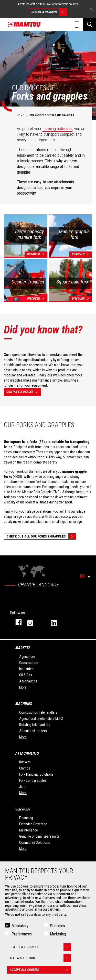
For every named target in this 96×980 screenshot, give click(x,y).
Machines (24, 704)
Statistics (57, 926)
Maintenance (29, 830)
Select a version (49, 12)
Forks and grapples (33, 781)
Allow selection (40, 958)
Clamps (25, 768)
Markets (23, 648)
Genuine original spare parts (39, 836)
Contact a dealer (24, 392)
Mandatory (20, 926)
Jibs (22, 787)
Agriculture (27, 657)
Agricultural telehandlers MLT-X (41, 719)
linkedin (57, 622)
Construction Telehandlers (38, 712)
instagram (34, 622)
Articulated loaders (33, 731)
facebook (16, 622)
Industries (26, 669)
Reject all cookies (40, 947)
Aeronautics (28, 681)
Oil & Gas (26, 675)
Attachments (27, 753)
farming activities (57, 129)
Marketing (58, 934)
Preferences (22, 934)
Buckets (25, 762)
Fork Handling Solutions (36, 774)
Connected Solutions (35, 842)
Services (23, 809)
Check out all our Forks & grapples (41, 536)
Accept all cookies (40, 970)
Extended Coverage (33, 824)
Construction (29, 663)
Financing (26, 818)
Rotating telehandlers (35, 725)
